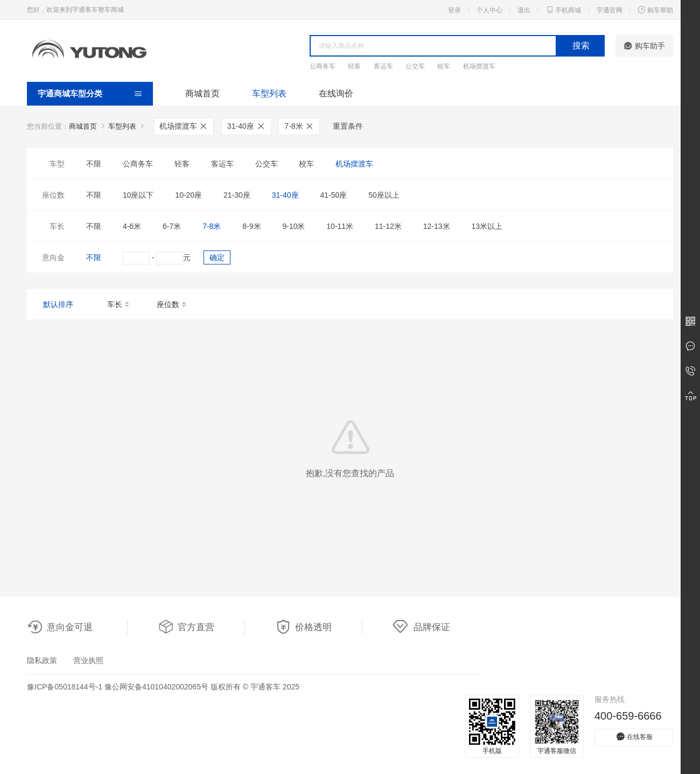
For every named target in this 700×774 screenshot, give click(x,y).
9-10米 (293, 226)
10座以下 (138, 195)
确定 (217, 257)
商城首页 (202, 93)
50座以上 (384, 195)
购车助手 (644, 46)
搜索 (581, 46)
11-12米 (388, 226)
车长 (119, 305)
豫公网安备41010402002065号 (156, 687)
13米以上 (487, 226)
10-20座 (188, 195)
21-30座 (237, 195)
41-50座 (333, 195)
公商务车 (323, 66)
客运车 (383, 66)
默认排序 (58, 304)
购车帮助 (655, 10)
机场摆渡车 (479, 66)
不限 (94, 164)
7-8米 (299, 126)
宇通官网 (610, 10)
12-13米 (437, 226)
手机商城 (563, 10)
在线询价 (336, 93)
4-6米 (132, 226)
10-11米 (340, 226)
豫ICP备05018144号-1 (65, 687)
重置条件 (348, 126)
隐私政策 (42, 660)
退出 (524, 10)
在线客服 (634, 737)
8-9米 (251, 226)
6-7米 (172, 226)
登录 (454, 10)
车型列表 (269, 93)
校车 (444, 66)
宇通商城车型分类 (70, 93)
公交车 (415, 66)
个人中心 (489, 10)
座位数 (172, 305)
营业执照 (88, 660)
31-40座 (246, 126)
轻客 (354, 66)
